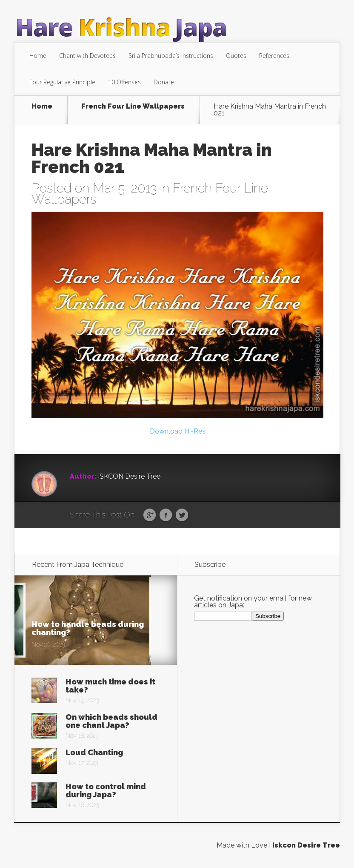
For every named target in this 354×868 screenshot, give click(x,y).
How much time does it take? (110, 686)
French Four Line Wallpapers (133, 107)
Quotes (236, 56)
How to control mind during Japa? (106, 790)
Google (150, 515)
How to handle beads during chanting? (88, 628)
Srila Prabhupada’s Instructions (171, 56)
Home (38, 56)
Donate (164, 82)
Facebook (166, 515)
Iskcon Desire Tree (306, 845)
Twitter (182, 515)
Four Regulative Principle (62, 82)
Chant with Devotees (87, 56)
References (274, 56)
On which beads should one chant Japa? (111, 721)
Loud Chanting (94, 752)
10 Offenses (124, 82)
